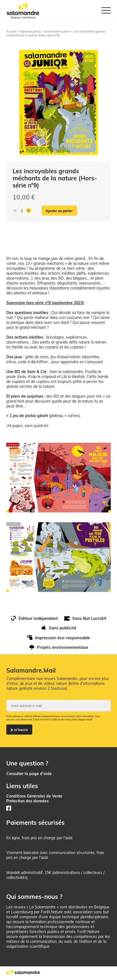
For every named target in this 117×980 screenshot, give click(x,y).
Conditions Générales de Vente (34, 796)
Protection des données (27, 801)
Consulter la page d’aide (29, 774)
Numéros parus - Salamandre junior (45, 31)
